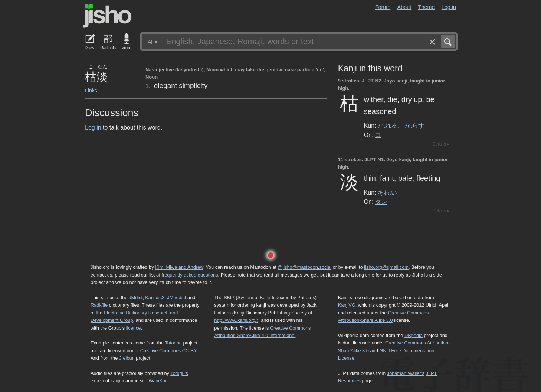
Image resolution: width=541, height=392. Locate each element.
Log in (449, 7)
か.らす (414, 125)
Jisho (107, 16)
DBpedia (414, 335)
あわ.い (387, 192)
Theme (427, 7)
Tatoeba (173, 343)
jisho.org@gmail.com (386, 267)
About (404, 7)
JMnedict (176, 298)
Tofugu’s (179, 373)
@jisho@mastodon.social (304, 267)
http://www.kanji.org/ (235, 320)
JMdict (136, 298)
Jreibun (127, 358)
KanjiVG (347, 305)
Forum (383, 7)
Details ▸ (441, 144)
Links (91, 91)
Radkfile (99, 305)
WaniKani (159, 381)
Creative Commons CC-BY (168, 351)
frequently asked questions (190, 275)
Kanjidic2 (155, 298)
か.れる (387, 125)
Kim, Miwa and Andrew (179, 267)
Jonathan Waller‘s (406, 373)
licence (134, 328)
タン (381, 202)
